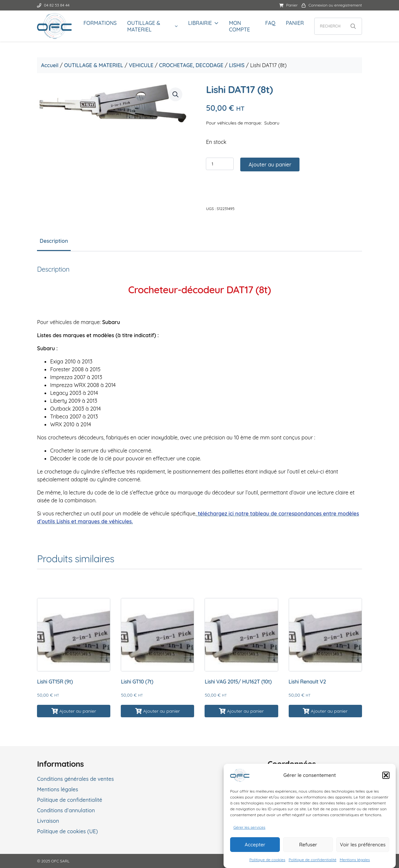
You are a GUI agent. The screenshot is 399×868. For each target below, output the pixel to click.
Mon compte (239, 26)
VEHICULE (143, 66)
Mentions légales (355, 860)
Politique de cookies (267, 860)
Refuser (308, 845)
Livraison (50, 820)
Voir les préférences (363, 845)
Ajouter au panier (270, 165)
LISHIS (238, 66)
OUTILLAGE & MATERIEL (145, 26)
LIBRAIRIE (200, 23)
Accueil (51, 66)
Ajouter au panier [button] (79, 711)
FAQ (270, 23)
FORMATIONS (101, 23)
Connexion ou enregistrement (330, 5)
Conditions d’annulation (68, 810)
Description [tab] (55, 241)
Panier (287, 5)
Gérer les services (249, 827)
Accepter (255, 845)
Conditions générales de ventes (77, 779)
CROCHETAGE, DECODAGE (193, 66)
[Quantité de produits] (220, 164)
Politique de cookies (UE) (69, 831)
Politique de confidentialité (313, 860)
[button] (386, 775)
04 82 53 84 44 (55, 5)
